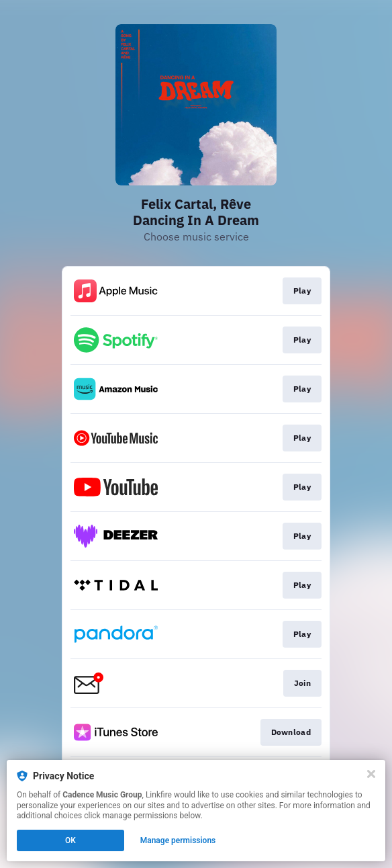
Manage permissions (178, 840)
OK (70, 840)
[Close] (371, 774)
